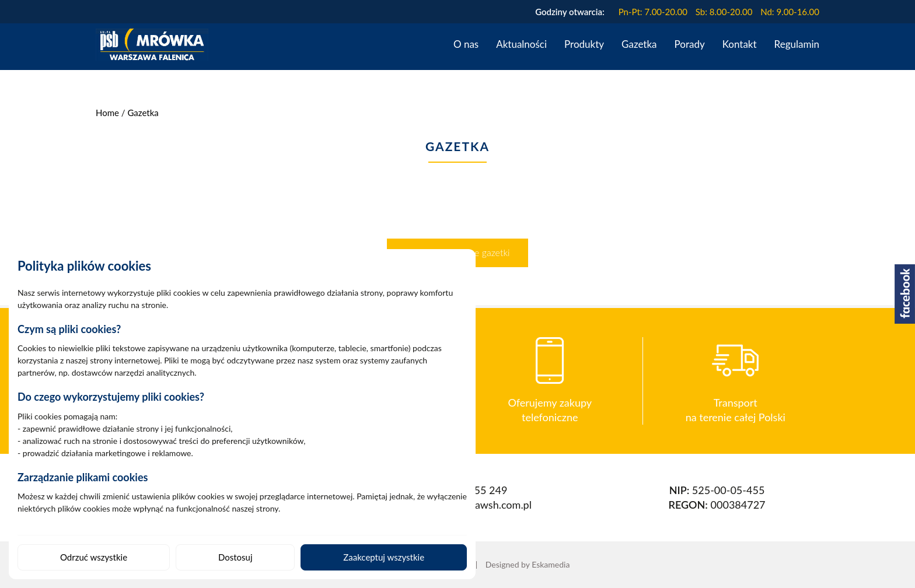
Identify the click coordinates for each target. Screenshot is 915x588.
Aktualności (521, 44)
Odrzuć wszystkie (94, 557)
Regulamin (797, 44)
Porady (690, 44)
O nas (466, 44)
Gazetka (639, 44)
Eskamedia (551, 564)
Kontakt (740, 44)
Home (107, 113)
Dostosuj (235, 557)
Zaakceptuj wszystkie (384, 557)
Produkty (584, 44)
